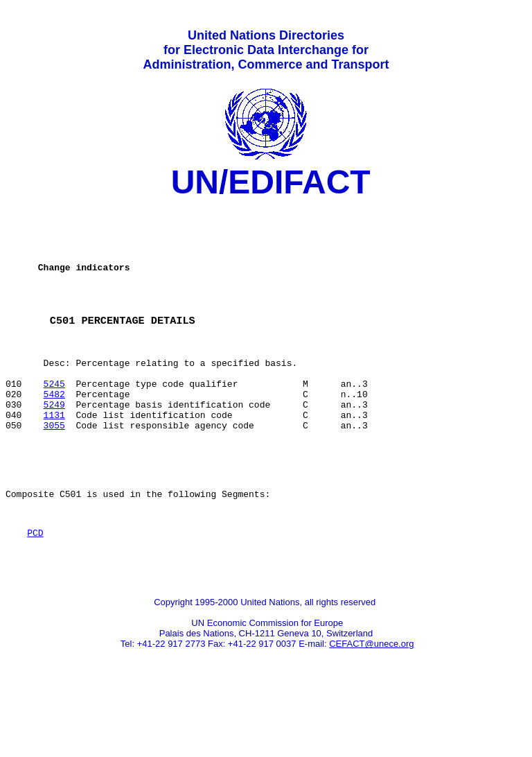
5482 (54, 430)
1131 (54, 455)
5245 (54, 418)
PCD (35, 588)
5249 (54, 443)
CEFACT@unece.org (371, 705)
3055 (54, 468)
